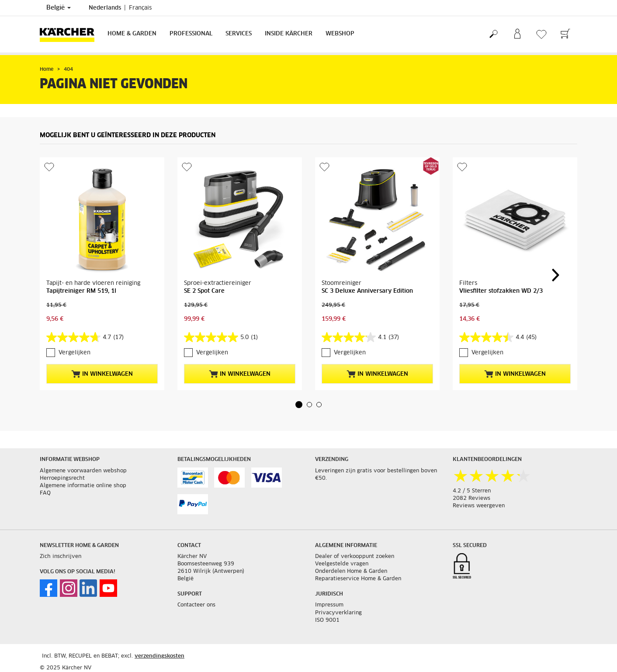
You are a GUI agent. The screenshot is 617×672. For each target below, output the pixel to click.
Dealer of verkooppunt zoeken (355, 557)
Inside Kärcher (289, 34)
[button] (299, 405)
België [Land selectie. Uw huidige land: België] (59, 8)
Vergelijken (75, 353)
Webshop (340, 34)
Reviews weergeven (479, 506)
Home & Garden (132, 34)
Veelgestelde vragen (342, 564)
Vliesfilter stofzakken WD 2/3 (501, 291)
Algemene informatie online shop (83, 486)
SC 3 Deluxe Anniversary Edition (367, 291)
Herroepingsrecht (62, 478)
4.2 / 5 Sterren (472, 491)
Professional (191, 34)
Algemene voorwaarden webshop (83, 471)
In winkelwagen (102, 374)
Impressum (329, 605)
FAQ (45, 493)
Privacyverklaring (338, 613)
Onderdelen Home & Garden (351, 572)
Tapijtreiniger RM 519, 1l (81, 291)
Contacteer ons (196, 605)
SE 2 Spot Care (204, 291)
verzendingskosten (159, 656)
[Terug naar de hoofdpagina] (70, 34)
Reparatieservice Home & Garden (358, 579)
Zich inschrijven (61, 557)
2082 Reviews (471, 499)
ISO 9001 (327, 620)
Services (239, 34)
